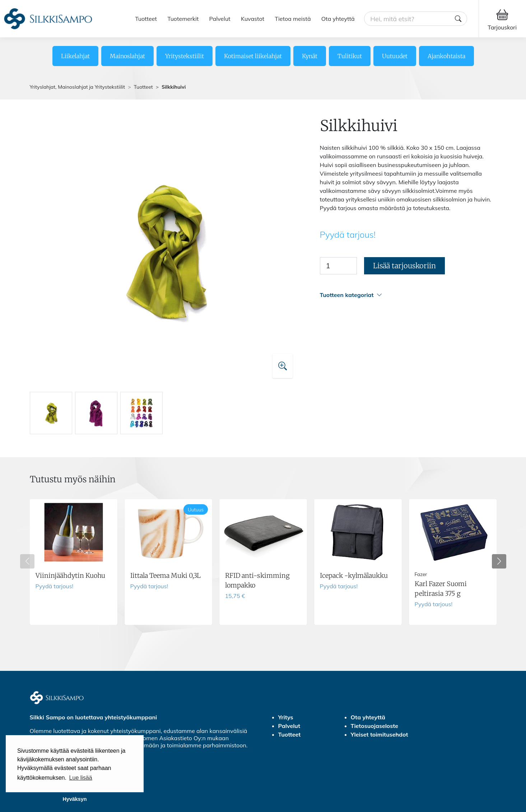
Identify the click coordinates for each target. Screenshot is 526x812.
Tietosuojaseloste (375, 726)
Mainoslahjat (127, 56)
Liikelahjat (75, 56)
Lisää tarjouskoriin (404, 266)
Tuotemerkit (183, 19)
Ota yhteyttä (338, 19)
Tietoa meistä (293, 19)
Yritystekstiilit (185, 56)
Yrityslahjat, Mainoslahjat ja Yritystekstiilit (78, 87)
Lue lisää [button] (81, 778)
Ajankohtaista (446, 56)
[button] (408, 295)
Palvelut (220, 19)
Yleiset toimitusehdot (380, 734)
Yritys (286, 717)
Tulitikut (350, 56)
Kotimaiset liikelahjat (253, 56)
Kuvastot (253, 19)
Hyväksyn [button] (75, 799)
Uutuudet (395, 56)
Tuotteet (146, 19)
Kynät (310, 56)
